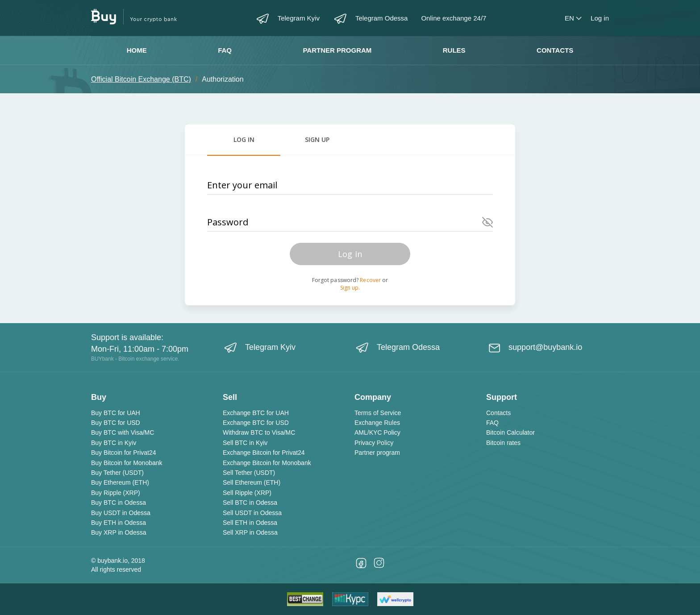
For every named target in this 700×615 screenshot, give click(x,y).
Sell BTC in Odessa (250, 503)
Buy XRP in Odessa (119, 532)
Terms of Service (378, 413)
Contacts (555, 50)
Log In (350, 254)
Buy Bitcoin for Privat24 (124, 453)
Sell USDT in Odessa (252, 513)
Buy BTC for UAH (116, 413)
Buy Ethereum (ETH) (120, 482)
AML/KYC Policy (377, 432)
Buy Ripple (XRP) (116, 493)
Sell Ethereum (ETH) (252, 482)
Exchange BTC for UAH (256, 413)
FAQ (225, 50)
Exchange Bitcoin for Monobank (267, 463)
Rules (454, 50)
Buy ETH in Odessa (119, 523)
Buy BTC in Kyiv (114, 443)
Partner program (337, 50)
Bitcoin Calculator (510, 432)
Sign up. (350, 288)
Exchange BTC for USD (256, 423)
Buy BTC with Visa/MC (123, 432)
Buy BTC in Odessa (119, 503)
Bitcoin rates (503, 443)
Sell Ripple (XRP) (247, 493)
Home (137, 50)
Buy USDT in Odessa (121, 513)
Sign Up (317, 139)
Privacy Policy (374, 443)
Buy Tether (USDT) (117, 473)
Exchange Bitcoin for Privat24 (264, 453)
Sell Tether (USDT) (249, 473)
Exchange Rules (377, 423)
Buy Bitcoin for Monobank (127, 463)
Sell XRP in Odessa (250, 532)
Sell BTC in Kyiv (245, 443)
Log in (600, 18)
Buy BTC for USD (116, 423)
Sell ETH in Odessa (250, 523)
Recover (370, 280)
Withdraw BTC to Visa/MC (259, 432)
